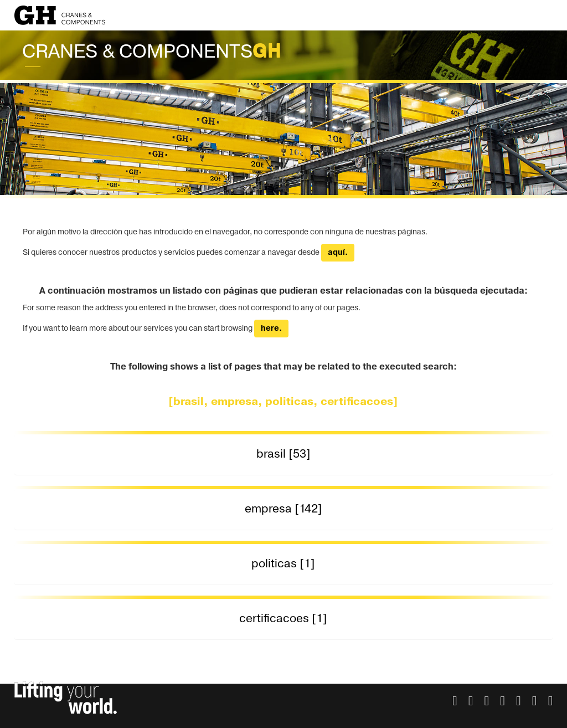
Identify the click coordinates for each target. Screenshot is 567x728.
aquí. (338, 253)
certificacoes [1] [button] (283, 619)
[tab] (284, 455)
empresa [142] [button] (283, 509)
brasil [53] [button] (283, 454)
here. (271, 329)
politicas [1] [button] (283, 564)
